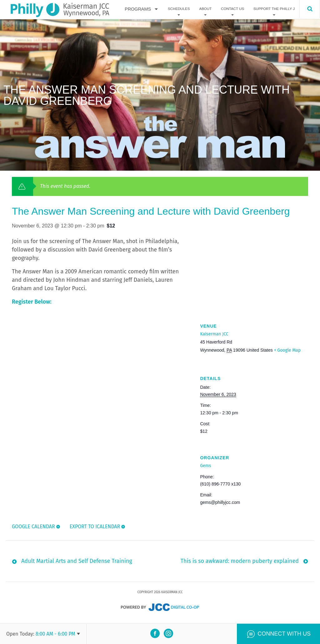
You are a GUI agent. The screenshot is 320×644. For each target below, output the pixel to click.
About (205, 9)
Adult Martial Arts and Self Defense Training (77, 563)
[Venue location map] (254, 270)
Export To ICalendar (95, 527)
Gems (205, 466)
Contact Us (232, 9)
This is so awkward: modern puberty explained (240, 563)
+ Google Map (287, 350)
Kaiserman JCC (214, 334)
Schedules (179, 9)
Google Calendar (33, 527)
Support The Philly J (274, 9)
